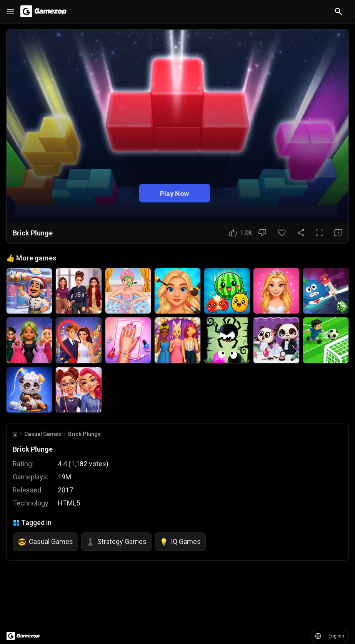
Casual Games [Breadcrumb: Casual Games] (43, 434)
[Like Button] (241, 233)
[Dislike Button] (262, 233)
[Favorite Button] (282, 233)
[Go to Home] (15, 434)
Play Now (175, 193)
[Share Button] (301, 233)
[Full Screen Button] (319, 233)
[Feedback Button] (338, 233)
